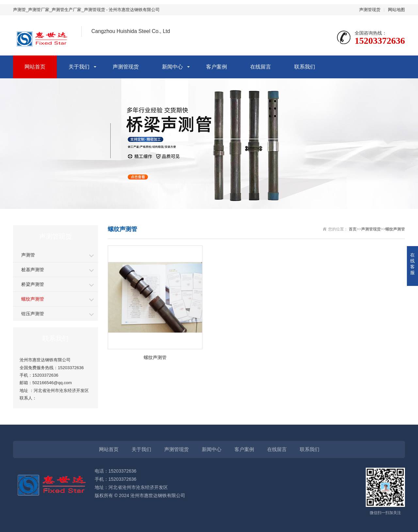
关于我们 (79, 67)
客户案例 (217, 67)
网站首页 (35, 67)
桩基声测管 (33, 270)
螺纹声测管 (33, 299)
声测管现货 (370, 10)
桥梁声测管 (33, 284)
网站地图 (396, 10)
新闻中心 (172, 67)
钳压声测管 (33, 314)
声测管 (28, 255)
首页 (353, 229)
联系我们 (305, 67)
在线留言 (261, 67)
